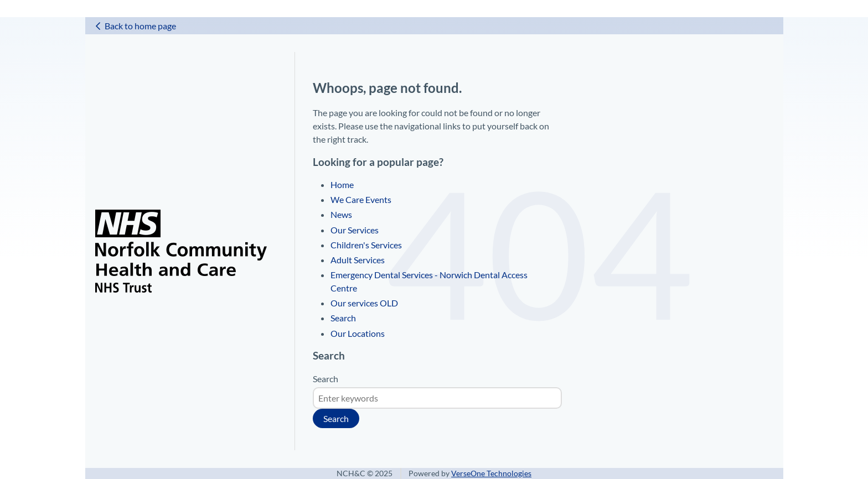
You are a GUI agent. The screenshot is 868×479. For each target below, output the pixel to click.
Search (343, 318)
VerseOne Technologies (491, 473)
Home (342, 184)
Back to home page (140, 26)
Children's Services (366, 245)
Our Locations (358, 333)
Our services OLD (364, 303)
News (341, 214)
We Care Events (361, 199)
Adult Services (358, 260)
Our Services (355, 230)
